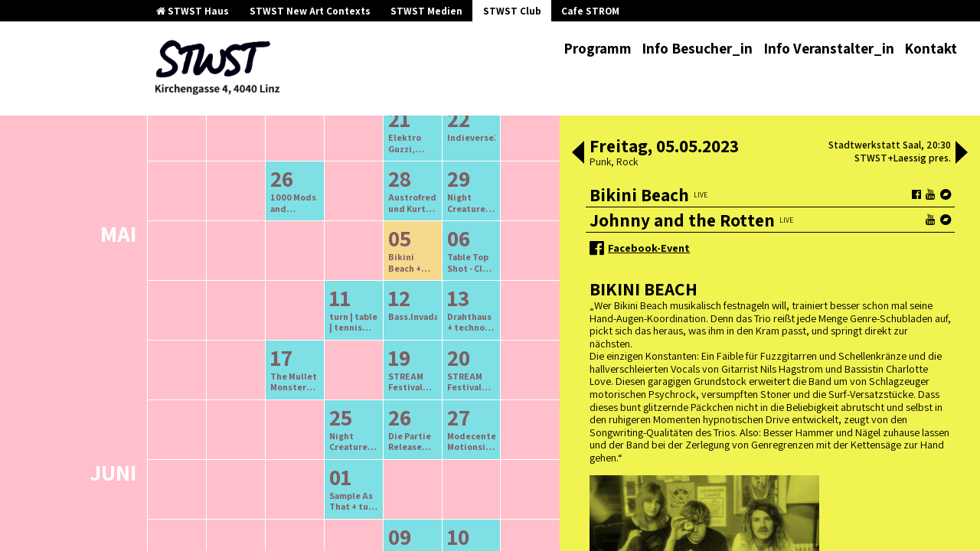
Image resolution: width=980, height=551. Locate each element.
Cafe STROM (590, 11)
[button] (578, 154)
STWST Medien (426, 11)
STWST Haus (193, 11)
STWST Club (512, 11)
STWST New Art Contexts (310, 11)
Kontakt (931, 48)
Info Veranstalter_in (829, 48)
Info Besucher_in (697, 48)
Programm (598, 48)
